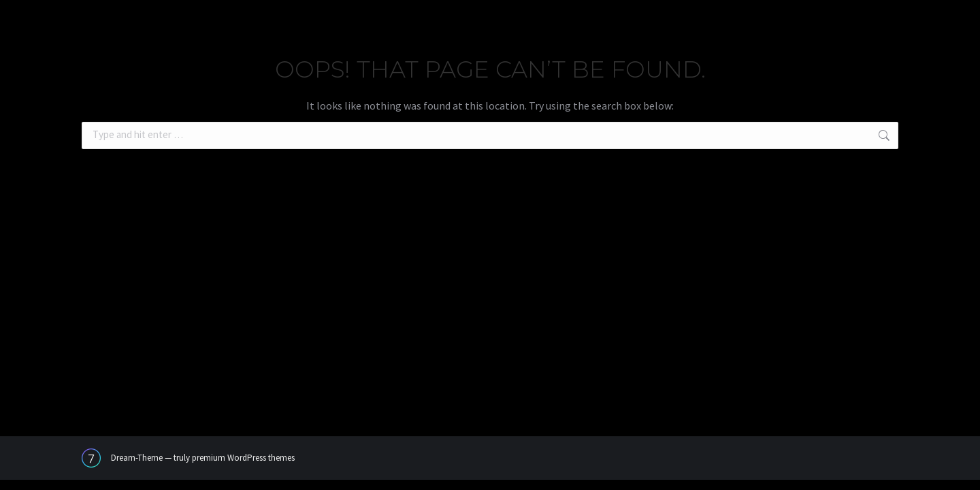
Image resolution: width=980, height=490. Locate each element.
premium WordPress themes (243, 458)
